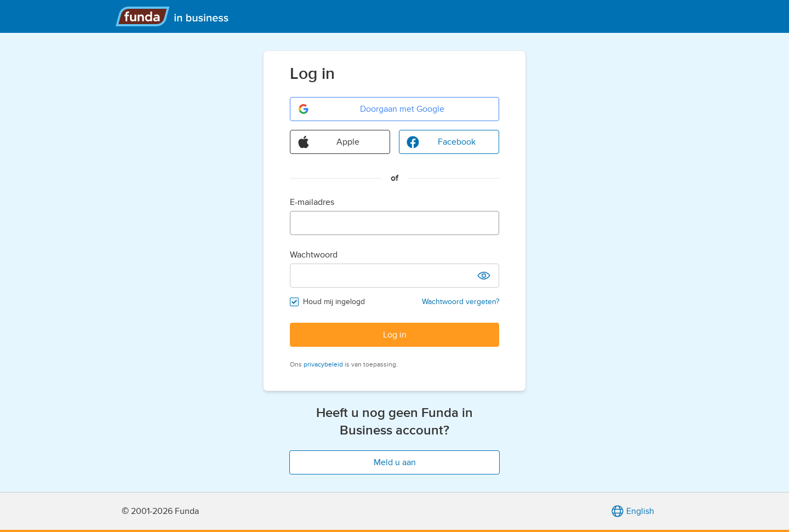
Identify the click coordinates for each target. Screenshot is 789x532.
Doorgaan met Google (371, 109)
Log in (395, 335)
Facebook (441, 142)
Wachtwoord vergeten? (461, 302)
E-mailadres (312, 202)
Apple (328, 142)
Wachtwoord (314, 255)
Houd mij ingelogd (334, 302)
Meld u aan (395, 462)
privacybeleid (323, 364)
